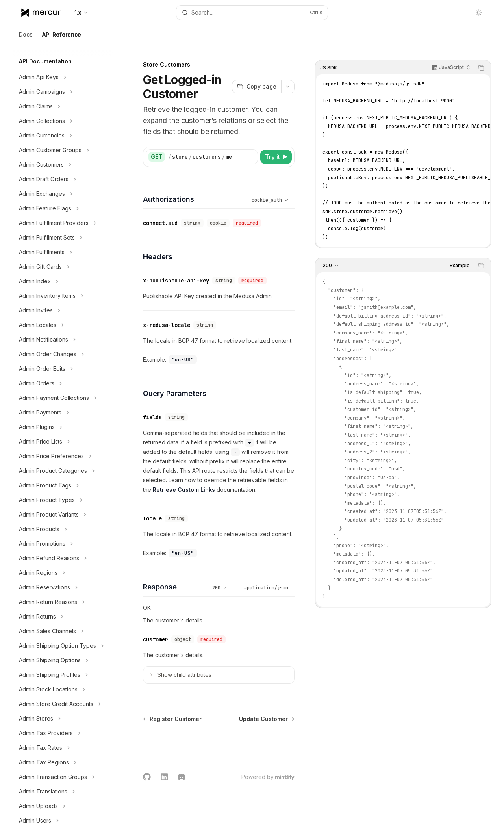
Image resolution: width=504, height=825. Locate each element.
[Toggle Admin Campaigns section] (63, 92)
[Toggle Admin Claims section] (63, 106)
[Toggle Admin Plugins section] (63, 427)
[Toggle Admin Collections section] (63, 121)
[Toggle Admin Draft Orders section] (63, 179)
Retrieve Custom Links (184, 490)
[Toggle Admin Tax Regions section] (63, 762)
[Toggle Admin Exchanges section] (63, 194)
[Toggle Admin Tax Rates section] (63, 748)
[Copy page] (257, 87)
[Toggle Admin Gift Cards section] (63, 267)
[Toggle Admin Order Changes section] (63, 354)
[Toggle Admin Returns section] (63, 617)
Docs (26, 38)
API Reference (62, 38)
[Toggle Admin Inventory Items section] (63, 296)
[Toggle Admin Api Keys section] (63, 77)
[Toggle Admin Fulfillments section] (63, 252)
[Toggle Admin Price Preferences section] (63, 456)
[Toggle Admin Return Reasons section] (63, 602)
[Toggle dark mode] (479, 13)
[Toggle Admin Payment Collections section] (63, 398)
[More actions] (288, 87)
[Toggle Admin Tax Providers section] (63, 733)
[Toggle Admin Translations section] (63, 792)
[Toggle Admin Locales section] (63, 325)
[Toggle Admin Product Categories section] (63, 471)
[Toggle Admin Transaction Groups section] (63, 777)
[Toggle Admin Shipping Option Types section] (63, 646)
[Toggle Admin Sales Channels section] (63, 631)
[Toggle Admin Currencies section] (63, 136)
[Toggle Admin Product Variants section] (63, 515)
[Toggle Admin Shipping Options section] (63, 660)
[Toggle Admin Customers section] (63, 165)
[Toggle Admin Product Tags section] (63, 485)
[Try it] (276, 157)
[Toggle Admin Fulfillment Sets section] (63, 238)
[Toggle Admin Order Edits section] (63, 369)
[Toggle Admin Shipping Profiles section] (63, 675)
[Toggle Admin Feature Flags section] (63, 208)
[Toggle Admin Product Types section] (63, 500)
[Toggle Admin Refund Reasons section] (63, 558)
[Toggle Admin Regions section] (63, 573)
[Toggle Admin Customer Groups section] (63, 150)
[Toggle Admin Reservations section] (63, 587)
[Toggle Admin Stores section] (63, 719)
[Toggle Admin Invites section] (63, 310)
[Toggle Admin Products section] (63, 529)
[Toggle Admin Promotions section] (63, 544)
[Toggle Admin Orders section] (63, 383)
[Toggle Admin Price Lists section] (63, 442)
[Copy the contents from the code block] (481, 68)
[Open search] (252, 13)
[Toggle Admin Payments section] (63, 412)
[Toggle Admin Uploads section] (63, 806)
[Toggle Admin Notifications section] (63, 340)
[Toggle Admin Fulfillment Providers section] (63, 223)
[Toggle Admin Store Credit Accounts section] (63, 704)
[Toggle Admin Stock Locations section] (63, 689)
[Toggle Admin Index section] (63, 281)
